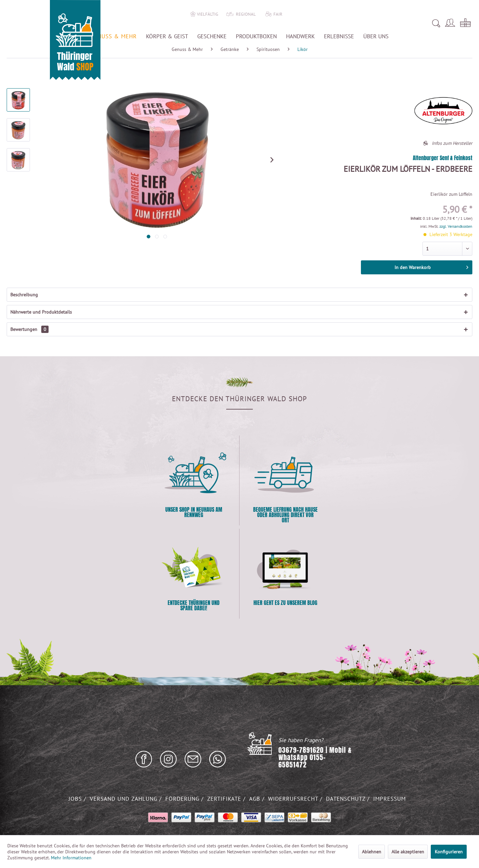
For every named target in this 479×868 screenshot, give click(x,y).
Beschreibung (24, 295)
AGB (256, 799)
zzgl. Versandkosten (456, 226)
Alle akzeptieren (408, 852)
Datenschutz (347, 799)
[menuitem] (347, 23)
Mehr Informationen (71, 858)
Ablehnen (372, 852)
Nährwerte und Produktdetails (41, 312)
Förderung (183, 799)
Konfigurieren (449, 852)
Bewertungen (29, 329)
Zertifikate (225, 799)
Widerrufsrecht (294, 799)
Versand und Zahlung (125, 799)
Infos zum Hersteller (452, 143)
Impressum (390, 799)
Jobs (76, 799)
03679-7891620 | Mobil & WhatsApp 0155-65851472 (315, 757)
